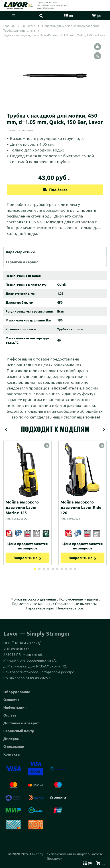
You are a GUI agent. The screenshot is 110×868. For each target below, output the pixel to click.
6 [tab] (57, 569)
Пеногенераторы (70, 608)
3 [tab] (44, 569)
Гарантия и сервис (22, 262)
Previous (6, 429)
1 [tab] (35, 569)
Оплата (10, 715)
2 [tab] (39, 569)
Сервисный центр (19, 731)
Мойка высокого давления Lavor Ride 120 (81, 507)
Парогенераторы (40, 608)
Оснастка (11, 700)
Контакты (12, 754)
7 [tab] (62, 569)
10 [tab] (75, 569)
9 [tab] (71, 569)
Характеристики (20, 252)
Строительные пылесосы (76, 604)
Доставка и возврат (21, 723)
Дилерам (11, 739)
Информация (15, 707)
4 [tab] (48, 569)
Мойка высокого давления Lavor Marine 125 (22, 507)
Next (104, 429)
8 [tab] (66, 569)
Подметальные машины (32, 604)
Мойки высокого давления (33, 599)
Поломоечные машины (78, 599)
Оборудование (17, 692)
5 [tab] (53, 569)
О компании (14, 746)
